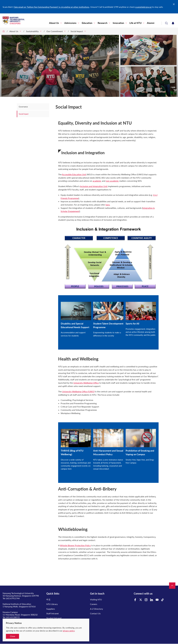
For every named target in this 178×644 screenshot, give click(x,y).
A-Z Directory (96, 609)
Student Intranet (54, 618)
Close (13, 636)
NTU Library (52, 604)
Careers (94, 604)
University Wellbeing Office (86, 383)
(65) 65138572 (13, 617)
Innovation (118, 23)
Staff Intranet (53, 613)
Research (103, 23)
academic (97, 181)
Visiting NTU (96, 599)
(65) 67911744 (13, 598)
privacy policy (69, 631)
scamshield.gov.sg (143, 7)
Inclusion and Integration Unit (94, 186)
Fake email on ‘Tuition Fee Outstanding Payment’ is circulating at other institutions (51, 7)
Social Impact (77, 31)
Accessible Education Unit (74, 174)
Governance (23, 107)
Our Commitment (55, 31)
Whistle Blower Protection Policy (75, 545)
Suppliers (51, 609)
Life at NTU (135, 23)
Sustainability (32, 31)
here (108, 205)
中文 (48, 599)
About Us (54, 23)
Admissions (70, 23)
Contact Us (95, 613)
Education (87, 23)
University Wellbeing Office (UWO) (78, 391)
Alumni (151, 23)
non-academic (112, 181)
